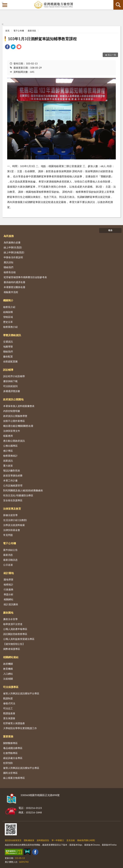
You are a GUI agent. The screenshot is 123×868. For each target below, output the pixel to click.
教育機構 (8, 669)
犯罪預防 (8, 763)
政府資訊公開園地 (13, 399)
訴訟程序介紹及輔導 (14, 376)
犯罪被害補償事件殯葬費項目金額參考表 (25, 277)
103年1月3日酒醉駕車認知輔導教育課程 (42, 39)
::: (3, 2)
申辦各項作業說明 (13, 257)
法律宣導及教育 (12, 509)
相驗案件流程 (11, 292)
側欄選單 (5, 5)
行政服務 (8, 589)
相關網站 (8, 599)
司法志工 (8, 708)
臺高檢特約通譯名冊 (14, 282)
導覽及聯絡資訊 (12, 335)
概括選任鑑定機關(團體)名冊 (18, 426)
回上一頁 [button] (112, 55)
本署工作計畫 (10, 480)
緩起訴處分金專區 (13, 758)
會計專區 (8, 451)
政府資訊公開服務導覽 (15, 416)
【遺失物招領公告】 (14, 644)
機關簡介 (8, 300)
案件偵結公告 (10, 550)
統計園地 (9, 573)
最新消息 (32, 31)
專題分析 (8, 594)
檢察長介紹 (9, 307)
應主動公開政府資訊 (14, 441)
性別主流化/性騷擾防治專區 (18, 495)
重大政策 (8, 466)
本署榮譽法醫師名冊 (14, 287)
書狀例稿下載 (10, 381)
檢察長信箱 (10, 272)
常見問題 (8, 535)
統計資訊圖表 (11, 604)
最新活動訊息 (10, 560)
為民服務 (9, 236)
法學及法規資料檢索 (14, 525)
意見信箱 (71, 840)
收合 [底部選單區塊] (110, 230)
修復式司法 (9, 703)
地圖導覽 (8, 347)
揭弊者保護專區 (12, 649)
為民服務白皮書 (12, 242)
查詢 (118, 5)
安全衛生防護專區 (13, 500)
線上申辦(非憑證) (13, 247)
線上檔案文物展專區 (14, 778)
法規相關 (8, 679)
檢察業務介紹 (10, 327)
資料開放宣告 (43, 840)
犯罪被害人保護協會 (14, 723)
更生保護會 (9, 718)
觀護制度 (8, 698)
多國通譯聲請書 (12, 391)
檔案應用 (8, 436)
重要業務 (8, 736)
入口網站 (8, 674)
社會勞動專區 (10, 753)
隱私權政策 (29, 840)
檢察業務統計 (10, 456)
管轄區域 (8, 317)
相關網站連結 (11, 657)
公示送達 (8, 565)
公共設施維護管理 (13, 485)
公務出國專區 (10, 446)
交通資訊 (8, 342)
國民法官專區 (10, 773)
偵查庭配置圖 (10, 361)
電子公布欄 (19, 31)
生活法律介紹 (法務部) (15, 520)
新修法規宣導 (10, 515)
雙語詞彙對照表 (12, 471)
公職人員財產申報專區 (15, 629)
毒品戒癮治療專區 (13, 748)
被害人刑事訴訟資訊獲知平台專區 (21, 693)
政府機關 (8, 664)
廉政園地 (8, 613)
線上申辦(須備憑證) (14, 252)
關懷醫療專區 (10, 743)
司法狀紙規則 (10, 386)
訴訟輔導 (8, 370)
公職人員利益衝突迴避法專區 (19, 639)
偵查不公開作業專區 (14, 421)
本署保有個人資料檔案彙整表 (19, 406)
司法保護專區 (11, 687)
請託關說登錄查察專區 (15, 634)
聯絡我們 (8, 267)
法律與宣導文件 (12, 431)
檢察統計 (8, 584)
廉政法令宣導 (10, 619)
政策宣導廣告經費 (13, 475)
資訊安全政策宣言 (13, 840)
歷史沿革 (8, 322)
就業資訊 (8, 461)
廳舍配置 (8, 356)
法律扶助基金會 (12, 530)
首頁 (7, 31)
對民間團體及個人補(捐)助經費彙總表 (23, 490)
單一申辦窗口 (58, 840)
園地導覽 (8, 579)
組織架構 (8, 312)
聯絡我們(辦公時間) (86, 840)
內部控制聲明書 (12, 411)
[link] (7, 47)
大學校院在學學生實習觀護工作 (20, 728)
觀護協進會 (9, 713)
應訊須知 (8, 262)
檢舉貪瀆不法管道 (13, 624)
